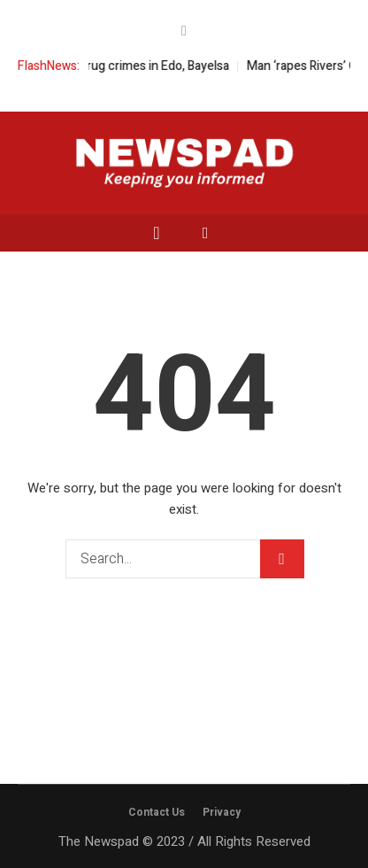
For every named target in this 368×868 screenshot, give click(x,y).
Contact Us (157, 812)
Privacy (222, 812)
